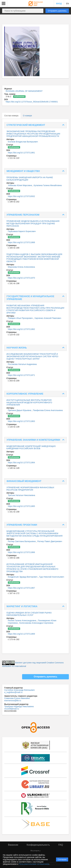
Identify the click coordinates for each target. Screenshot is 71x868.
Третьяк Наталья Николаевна (21, 495)
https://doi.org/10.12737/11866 (21, 552)
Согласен (62, 859)
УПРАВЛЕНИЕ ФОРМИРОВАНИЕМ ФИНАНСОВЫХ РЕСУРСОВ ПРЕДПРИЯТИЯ (30, 489)
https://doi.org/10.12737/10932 (21, 196)
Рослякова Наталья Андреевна (22, 364)
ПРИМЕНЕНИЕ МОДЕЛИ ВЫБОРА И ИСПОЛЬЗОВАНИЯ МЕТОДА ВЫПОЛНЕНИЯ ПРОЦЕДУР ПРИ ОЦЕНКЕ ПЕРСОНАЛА (33, 224)
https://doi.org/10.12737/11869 (21, 634)
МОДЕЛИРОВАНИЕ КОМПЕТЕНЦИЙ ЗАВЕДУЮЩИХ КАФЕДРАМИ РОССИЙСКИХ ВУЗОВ (31, 447)
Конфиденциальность (38, 845)
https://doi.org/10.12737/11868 (21, 242)
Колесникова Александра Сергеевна (36, 623)
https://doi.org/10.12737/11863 (21, 421)
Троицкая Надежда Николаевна (19, 706)
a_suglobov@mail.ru (13, 692)
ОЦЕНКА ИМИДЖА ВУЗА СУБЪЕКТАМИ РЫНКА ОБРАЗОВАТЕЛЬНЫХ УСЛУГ (29, 614)
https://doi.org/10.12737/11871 (21, 375)
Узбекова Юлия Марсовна (20, 185)
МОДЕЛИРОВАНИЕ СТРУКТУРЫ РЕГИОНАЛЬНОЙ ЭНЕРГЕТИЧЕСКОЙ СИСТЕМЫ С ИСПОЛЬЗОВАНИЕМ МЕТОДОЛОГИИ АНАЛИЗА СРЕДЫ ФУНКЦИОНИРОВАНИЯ (34, 534)
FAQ (61, 845)
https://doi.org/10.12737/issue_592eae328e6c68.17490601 (32, 102)
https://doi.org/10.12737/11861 (21, 153)
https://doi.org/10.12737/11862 (21, 329)
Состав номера (11, 116)
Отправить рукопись (57, 11)
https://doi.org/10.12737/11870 (21, 278)
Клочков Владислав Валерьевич (23, 142)
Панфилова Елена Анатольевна (48, 410)
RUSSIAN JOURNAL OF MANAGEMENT (24, 91)
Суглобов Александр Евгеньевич (20, 690)
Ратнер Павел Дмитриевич (50, 541)
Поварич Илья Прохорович (21, 318)
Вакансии (13, 845)
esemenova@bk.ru (13, 700)
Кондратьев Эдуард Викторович (23, 577)
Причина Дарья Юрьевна (20, 410)
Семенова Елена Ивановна (17, 698)
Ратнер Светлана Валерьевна (22, 541)
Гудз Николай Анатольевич (52, 577)
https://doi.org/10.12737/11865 (21, 506)
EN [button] (68, 4)
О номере (27, 116)
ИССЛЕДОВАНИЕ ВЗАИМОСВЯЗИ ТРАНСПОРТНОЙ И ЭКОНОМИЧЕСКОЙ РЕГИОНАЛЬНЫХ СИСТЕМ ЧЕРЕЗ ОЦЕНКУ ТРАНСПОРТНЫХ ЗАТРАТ (32, 356)
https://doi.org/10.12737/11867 (21, 588)
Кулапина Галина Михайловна (48, 185)
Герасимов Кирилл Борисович (22, 231)
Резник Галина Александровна (22, 621)
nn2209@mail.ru (12, 709)
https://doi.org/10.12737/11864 (21, 463)
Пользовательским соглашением (34, 864)
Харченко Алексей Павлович (48, 318)
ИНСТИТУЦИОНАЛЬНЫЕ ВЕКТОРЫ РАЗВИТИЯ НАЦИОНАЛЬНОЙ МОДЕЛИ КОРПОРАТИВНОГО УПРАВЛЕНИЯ (29, 403)
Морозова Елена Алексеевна (21, 267)
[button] (4, 4)
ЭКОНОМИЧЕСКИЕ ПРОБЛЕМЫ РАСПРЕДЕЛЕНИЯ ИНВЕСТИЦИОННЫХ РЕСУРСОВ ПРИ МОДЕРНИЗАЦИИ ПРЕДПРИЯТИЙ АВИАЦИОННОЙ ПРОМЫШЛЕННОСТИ (33, 134)
